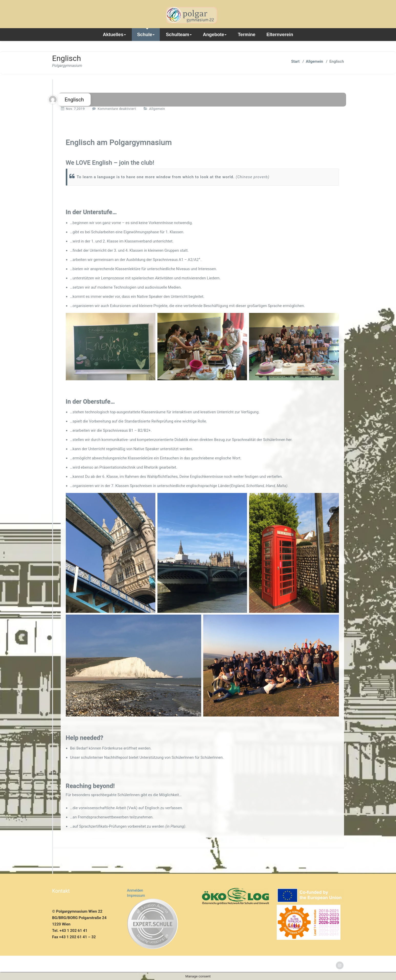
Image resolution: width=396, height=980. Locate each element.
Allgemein (314, 61)
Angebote (215, 35)
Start (295, 61)
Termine (247, 35)
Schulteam (179, 35)
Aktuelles (114, 35)
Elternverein (280, 35)
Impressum (136, 895)
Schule (146, 35)
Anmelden (135, 890)
